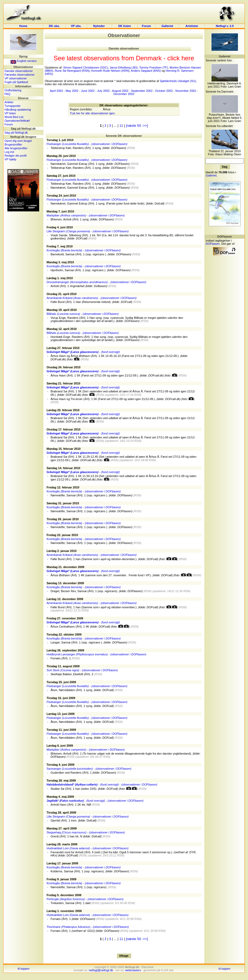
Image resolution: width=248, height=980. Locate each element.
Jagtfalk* (65, 801)
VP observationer (16, 78)
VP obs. (76, 26)
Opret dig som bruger (18, 141)
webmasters (133, 970)
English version (24, 61)
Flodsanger (68, 144)
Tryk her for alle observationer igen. (93, 113)
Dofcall (159, 203)
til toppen (24, 969)
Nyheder (99, 26)
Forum (146, 26)
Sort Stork (63, 670)
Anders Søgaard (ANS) (146, 71)
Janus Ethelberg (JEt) (124, 67)
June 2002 (88, 91)
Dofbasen (100, 286)
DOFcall (81, 238)
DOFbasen (118, 148)
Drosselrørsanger (77, 282)
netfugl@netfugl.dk (101, 970)
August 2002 (120, 91)
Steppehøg (66, 832)
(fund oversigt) (110, 352)
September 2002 (142, 91)
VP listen (10, 113)
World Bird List (14, 117)
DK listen (125, 26)
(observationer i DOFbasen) (109, 144)
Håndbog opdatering (18, 110)
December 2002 (124, 94)
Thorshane (68, 927)
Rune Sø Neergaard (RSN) (72, 71)
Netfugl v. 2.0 (225, 26)
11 (121, 126)
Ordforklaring (13, 90)
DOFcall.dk (58, 359)
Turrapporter (13, 106)
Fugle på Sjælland (16, 82)
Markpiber (66, 215)
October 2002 (164, 91)
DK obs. (55, 26)
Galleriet (167, 26)
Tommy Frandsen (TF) (154, 67)
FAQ (7, 94)
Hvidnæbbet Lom (68, 848)
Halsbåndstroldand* (72, 784)
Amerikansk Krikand (72, 298)
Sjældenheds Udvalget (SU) (178, 81)
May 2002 (72, 91)
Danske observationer (19, 71)
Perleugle (66, 899)
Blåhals (63, 314)
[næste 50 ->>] (137, 126)
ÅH (88, 148)
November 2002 (186, 91)
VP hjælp (10, 159)
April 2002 (57, 91)
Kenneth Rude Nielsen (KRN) (110, 71)
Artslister (192, 26)
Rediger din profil (15, 156)
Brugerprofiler (13, 144)
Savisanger (70, 769)
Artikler (9, 102)
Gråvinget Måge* (73, 352)
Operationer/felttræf (17, 121)
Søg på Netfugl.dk (16, 133)
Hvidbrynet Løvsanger (77, 654)
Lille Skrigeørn (68, 231)
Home (23, 26)
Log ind (9, 152)
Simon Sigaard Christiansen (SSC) (86, 67)
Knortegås (64, 250)
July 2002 (103, 91)
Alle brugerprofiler (16, 148)
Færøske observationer (20, 75)
